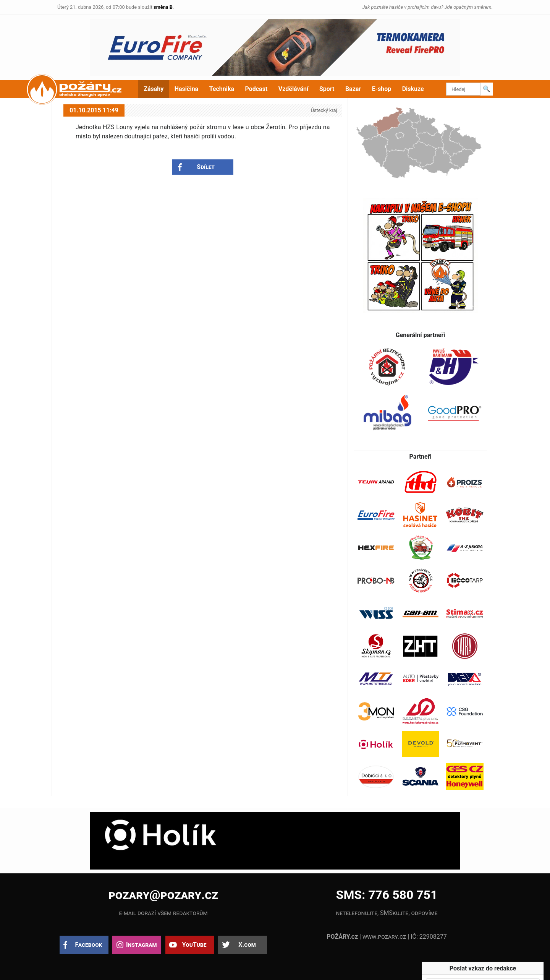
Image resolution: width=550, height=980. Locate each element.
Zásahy (154, 89)
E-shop (382, 89)
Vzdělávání (294, 89)
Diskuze (413, 89)
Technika (222, 89)
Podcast (256, 89)
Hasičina (186, 89)
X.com (247, 945)
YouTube (194, 945)
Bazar (353, 89)
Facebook (89, 945)
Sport (327, 89)
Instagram (141, 945)
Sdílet (206, 167)
